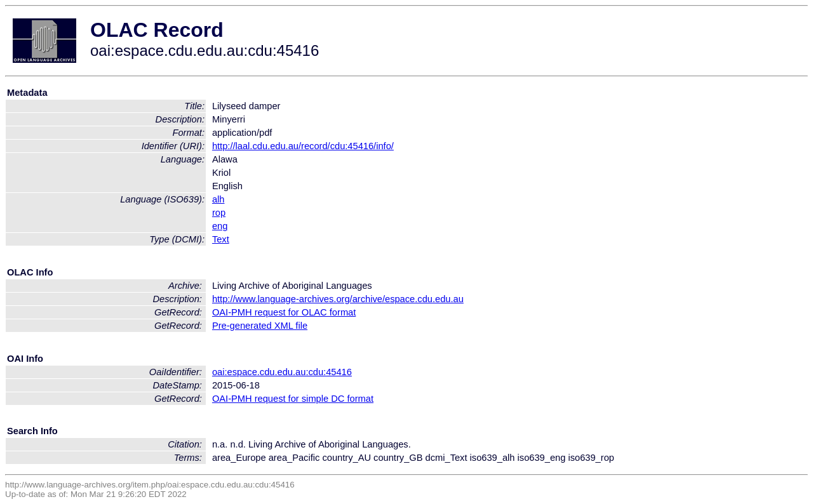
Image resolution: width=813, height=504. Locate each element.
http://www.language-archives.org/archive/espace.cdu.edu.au (338, 299)
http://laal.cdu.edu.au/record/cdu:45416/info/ (303, 146)
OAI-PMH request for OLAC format (284, 312)
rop (219, 213)
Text (221, 239)
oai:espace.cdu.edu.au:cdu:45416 (282, 372)
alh (218, 199)
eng (220, 226)
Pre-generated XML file (260, 326)
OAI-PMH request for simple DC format (293, 399)
